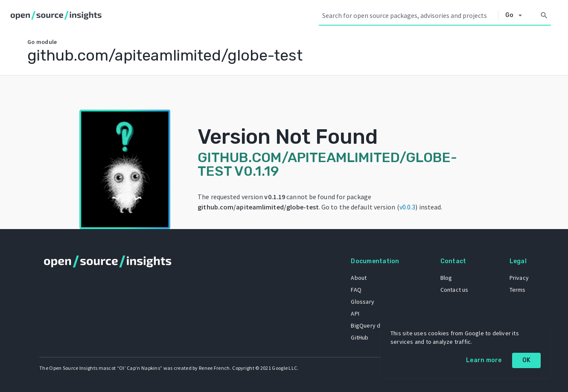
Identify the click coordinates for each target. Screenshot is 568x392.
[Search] (544, 15)
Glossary (363, 302)
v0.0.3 (408, 207)
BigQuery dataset (374, 325)
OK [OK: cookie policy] (527, 360)
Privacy (519, 278)
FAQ (356, 290)
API (355, 314)
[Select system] (516, 15)
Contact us (454, 290)
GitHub (360, 337)
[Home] (58, 15)
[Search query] (408, 15)
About (359, 278)
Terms (518, 290)
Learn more (484, 360)
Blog (446, 278)
